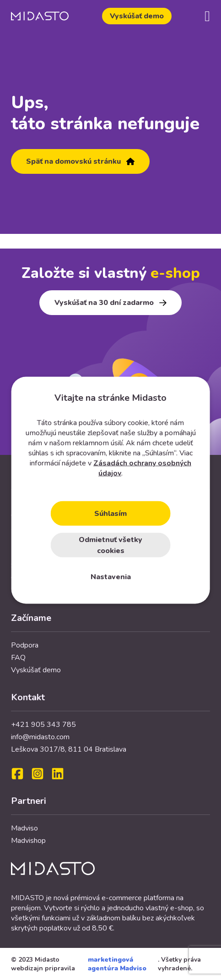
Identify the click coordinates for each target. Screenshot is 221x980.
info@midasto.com (40, 737)
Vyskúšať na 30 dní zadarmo (110, 303)
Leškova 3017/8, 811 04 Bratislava (69, 749)
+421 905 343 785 (43, 725)
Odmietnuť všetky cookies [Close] (110, 545)
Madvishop (28, 841)
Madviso (24, 828)
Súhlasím (110, 513)
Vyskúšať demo (137, 16)
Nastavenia (111, 576)
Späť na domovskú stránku (80, 161)
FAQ (18, 658)
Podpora (25, 645)
